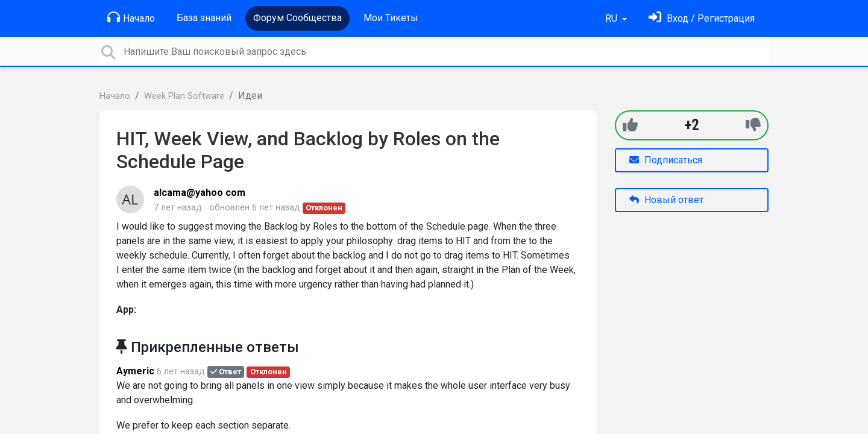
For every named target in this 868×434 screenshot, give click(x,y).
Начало (131, 17)
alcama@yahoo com (200, 193)
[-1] (753, 125)
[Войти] (702, 18)
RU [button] (612, 18)
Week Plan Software (184, 96)
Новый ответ (666, 200)
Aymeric (135, 371)
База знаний (204, 18)
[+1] (630, 125)
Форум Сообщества (297, 18)
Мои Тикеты (391, 18)
